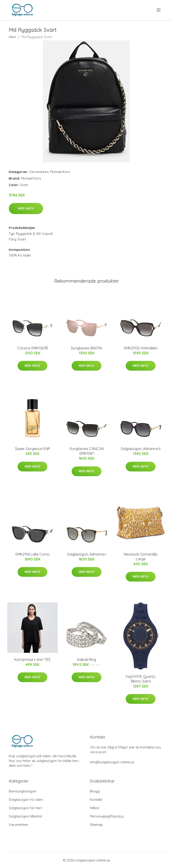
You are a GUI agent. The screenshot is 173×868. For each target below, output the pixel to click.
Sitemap (96, 825)
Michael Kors (60, 172)
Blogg (95, 791)
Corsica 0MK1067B (33, 348)
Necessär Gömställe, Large (141, 557)
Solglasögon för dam (26, 800)
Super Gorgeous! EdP (33, 449)
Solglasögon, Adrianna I (87, 554)
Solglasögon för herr (26, 808)
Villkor (95, 808)
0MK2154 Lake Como (32, 554)
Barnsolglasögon (23, 791)
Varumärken (39, 172)
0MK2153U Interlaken (141, 348)
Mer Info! (26, 208)
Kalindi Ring (86, 660)
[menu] (159, 10)
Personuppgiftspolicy (107, 816)
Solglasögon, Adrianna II (141, 449)
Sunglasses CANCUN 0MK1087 (87, 451)
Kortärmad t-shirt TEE (33, 660)
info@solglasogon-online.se (112, 762)
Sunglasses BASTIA (86, 348)
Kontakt (96, 800)
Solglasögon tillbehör (26, 816)
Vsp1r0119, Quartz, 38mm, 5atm (141, 679)
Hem (12, 37)
